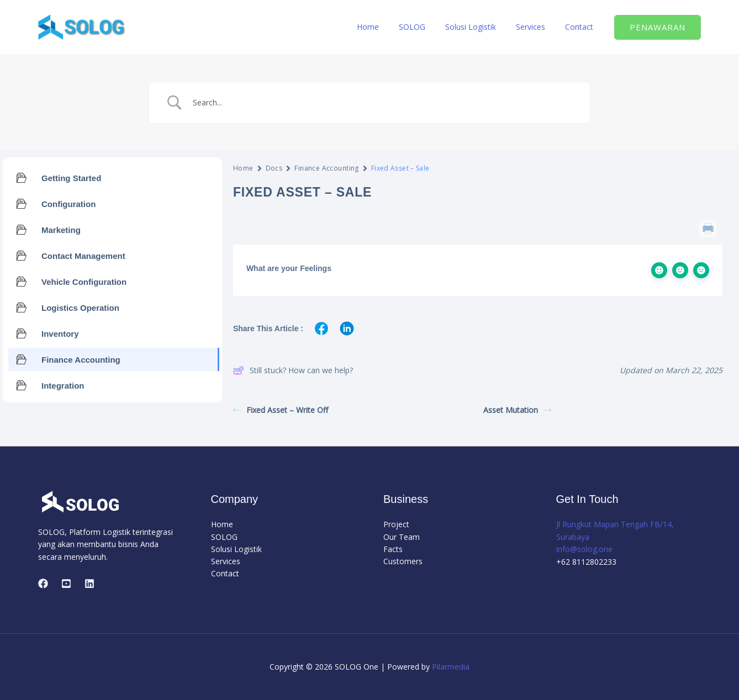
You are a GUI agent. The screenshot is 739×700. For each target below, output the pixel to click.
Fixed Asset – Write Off (281, 410)
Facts (393, 549)
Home (388, 27)
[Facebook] (43, 584)
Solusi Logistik (482, 27)
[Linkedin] (89, 584)
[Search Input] (383, 103)
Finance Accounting (327, 168)
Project (396, 524)
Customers (403, 562)
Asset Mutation (517, 410)
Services (537, 27)
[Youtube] (66, 584)
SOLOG (427, 27)
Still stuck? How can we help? (293, 370)
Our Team (402, 537)
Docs (274, 168)
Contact (581, 27)
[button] (658, 27)
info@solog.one (584, 549)
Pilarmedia (451, 667)
